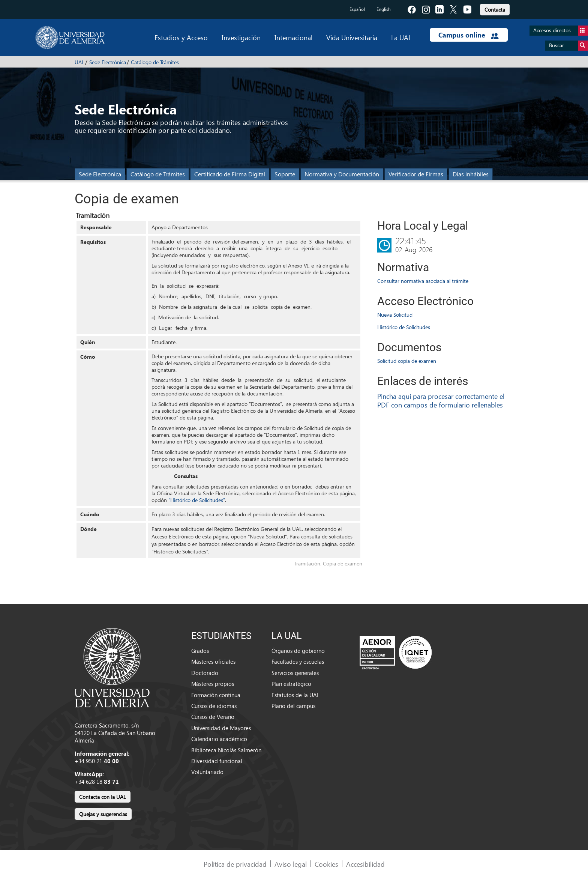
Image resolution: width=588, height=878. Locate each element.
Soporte (285, 174)
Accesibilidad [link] (365, 864)
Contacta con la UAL (103, 797)
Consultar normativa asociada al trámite (423, 281)
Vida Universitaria (352, 37)
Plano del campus (293, 706)
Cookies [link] (326, 864)
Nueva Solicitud (395, 315)
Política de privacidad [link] (235, 864)
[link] (495, 8)
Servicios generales (295, 673)
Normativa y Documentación (342, 174)
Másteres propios (213, 684)
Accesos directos (561, 31)
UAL (79, 62)
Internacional (293, 37)
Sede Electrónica (108, 62)
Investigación (241, 37)
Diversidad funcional (217, 761)
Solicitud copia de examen (407, 361)
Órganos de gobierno (298, 651)
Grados (200, 651)
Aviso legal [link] (291, 864)
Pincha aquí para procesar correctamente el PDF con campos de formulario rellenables (441, 400)
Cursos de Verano (213, 717)
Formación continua (216, 695)
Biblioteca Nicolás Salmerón (226, 750)
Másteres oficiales (213, 662)
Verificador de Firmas (416, 174)
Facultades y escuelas (298, 662)
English (384, 9)
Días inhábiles (471, 174)
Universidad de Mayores (221, 728)
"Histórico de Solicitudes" (197, 500)
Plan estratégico (291, 684)
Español (357, 9)
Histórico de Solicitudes (404, 327)
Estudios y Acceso (181, 37)
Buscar (568, 46)
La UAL (401, 37)
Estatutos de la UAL (295, 695)
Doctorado (205, 673)
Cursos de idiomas (214, 706)
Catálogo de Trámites (155, 62)
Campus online (469, 35)
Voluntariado (207, 772)
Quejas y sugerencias (103, 814)
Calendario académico (219, 739)
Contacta (495, 10)
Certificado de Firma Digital (230, 174)
